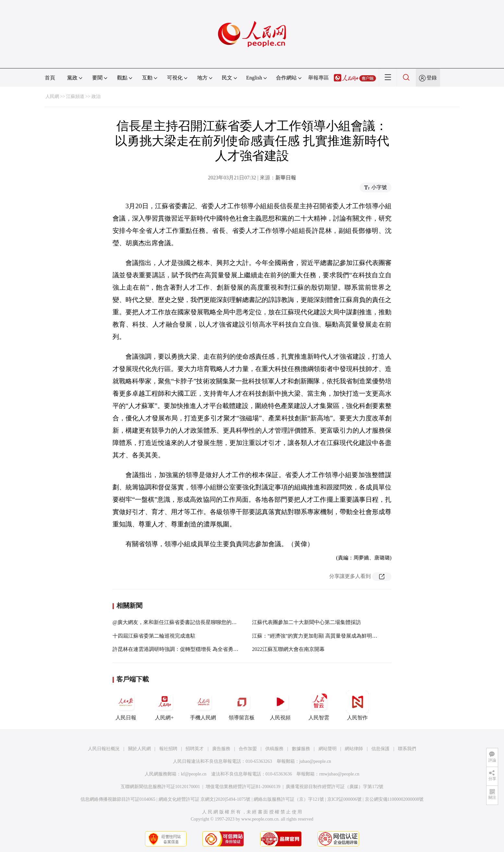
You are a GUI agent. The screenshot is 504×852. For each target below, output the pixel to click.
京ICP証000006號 (344, 799)
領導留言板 (242, 705)
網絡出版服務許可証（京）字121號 (289, 799)
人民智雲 (319, 705)
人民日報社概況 (104, 749)
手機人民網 (203, 705)
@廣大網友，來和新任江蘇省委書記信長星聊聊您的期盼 (177, 622)
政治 (96, 96)
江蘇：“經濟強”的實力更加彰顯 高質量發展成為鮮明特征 (317, 636)
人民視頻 (280, 705)
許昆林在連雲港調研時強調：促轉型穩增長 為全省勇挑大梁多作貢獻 (191, 649)
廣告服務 (221, 749)
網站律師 (354, 749)
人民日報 (126, 705)
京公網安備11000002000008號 (394, 799)
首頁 (50, 78)
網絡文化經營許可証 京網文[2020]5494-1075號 (205, 799)
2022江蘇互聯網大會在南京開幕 (288, 649)
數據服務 (301, 749)
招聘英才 (195, 749)
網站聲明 (328, 749)
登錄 (432, 78)
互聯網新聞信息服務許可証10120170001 (160, 787)
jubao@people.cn (315, 761)
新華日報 (286, 178)
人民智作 (357, 705)
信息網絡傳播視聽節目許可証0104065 (118, 799)
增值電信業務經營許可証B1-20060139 (243, 787)
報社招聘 (168, 749)
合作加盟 (248, 749)
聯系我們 (407, 749)
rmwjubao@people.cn (339, 774)
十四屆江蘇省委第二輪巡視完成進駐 (154, 636)
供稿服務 (274, 749)
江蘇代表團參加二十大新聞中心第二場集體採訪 (306, 622)
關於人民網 (139, 749)
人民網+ (164, 705)
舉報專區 (318, 78)
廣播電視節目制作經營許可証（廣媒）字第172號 (335, 787)
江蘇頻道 (75, 96)
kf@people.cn (194, 774)
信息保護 (380, 749)
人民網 (52, 96)
